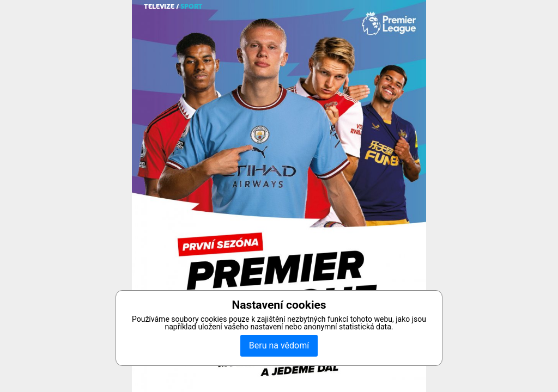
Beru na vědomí (279, 345)
